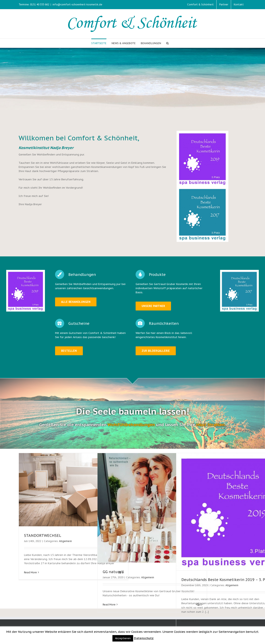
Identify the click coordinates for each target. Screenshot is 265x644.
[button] (167, 43)
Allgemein (65, 543)
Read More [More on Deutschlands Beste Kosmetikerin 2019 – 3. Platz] (188, 623)
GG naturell (113, 573)
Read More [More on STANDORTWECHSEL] (30, 574)
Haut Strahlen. (211, 427)
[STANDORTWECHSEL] (73, 491)
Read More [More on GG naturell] (109, 606)
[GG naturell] (152, 509)
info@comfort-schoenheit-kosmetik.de (77, 4)
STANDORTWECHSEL (43, 537)
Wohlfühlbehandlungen (131, 427)
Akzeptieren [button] (123, 638)
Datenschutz (144, 638)
